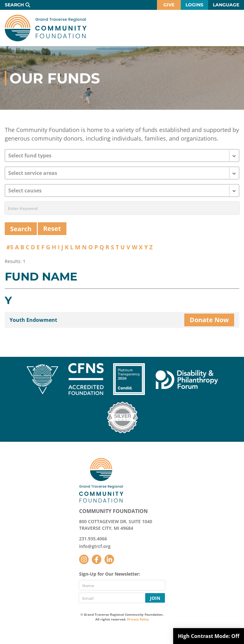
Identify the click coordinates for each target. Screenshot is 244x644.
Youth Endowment (33, 320)
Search (14, 5)
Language (226, 5)
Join (155, 598)
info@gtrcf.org (95, 546)
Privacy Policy (138, 619)
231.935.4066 (93, 539)
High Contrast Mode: (209, 636)
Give (169, 5)
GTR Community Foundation (46, 28)
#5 (10, 247)
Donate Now (209, 320)
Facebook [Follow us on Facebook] (97, 559)
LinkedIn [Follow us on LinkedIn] (109, 559)
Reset (52, 229)
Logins (194, 5)
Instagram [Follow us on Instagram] (84, 559)
